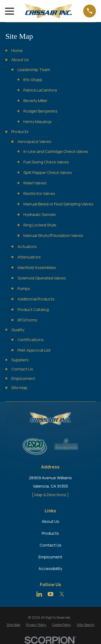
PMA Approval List (34, 350)
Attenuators (29, 257)
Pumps (24, 288)
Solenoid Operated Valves (42, 278)
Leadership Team (34, 70)
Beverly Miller (35, 101)
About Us (20, 60)
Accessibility (50, 568)
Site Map (19, 388)
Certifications (31, 340)
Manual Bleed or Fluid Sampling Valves (58, 204)
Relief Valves (35, 183)
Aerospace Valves (34, 141)
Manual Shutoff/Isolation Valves (53, 235)
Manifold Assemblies (37, 267)
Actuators (27, 246)
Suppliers (20, 360)
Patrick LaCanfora (40, 90)
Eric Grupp (33, 80)
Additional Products (36, 299)
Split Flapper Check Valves (48, 172)
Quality (18, 330)
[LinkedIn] (39, 594)
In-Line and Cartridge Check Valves (56, 151)
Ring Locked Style (40, 225)
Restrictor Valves (39, 193)
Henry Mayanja (37, 122)
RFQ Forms (27, 320)
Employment (23, 378)
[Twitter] (62, 594)
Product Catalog (33, 309)
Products (20, 132)
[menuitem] (13, 625)
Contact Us (22, 369)
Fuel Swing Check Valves (46, 162)
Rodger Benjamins (41, 111)
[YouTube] (50, 594)
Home (17, 50)
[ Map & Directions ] (50, 495)
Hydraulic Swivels (40, 214)
